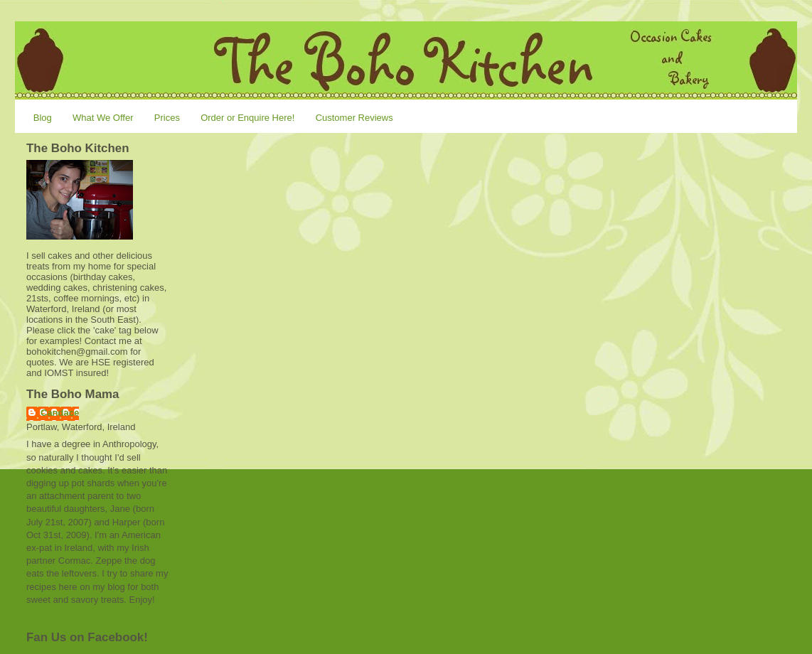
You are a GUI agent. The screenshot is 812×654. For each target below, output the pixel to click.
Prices (167, 118)
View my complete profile (82, 616)
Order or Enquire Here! (247, 118)
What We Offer (103, 118)
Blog (43, 118)
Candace (60, 413)
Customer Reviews (354, 118)
